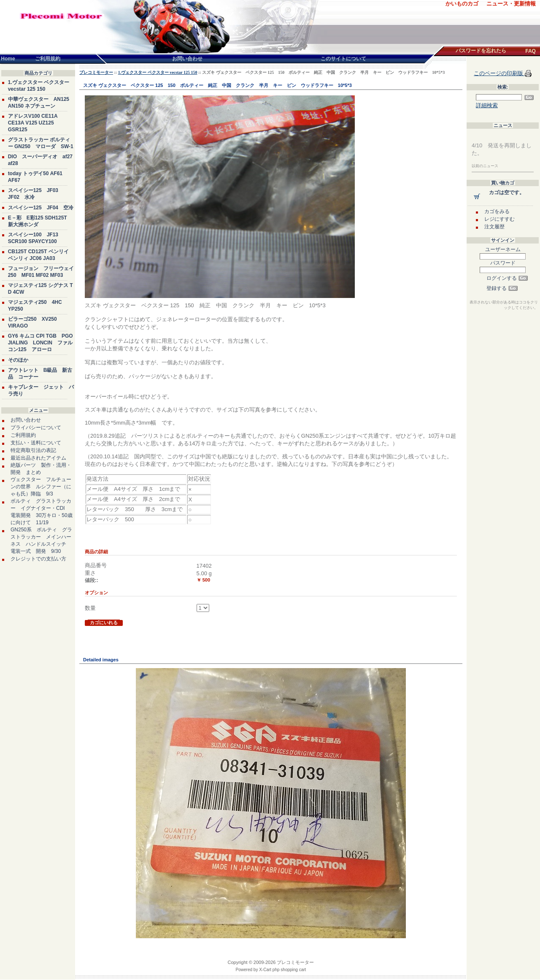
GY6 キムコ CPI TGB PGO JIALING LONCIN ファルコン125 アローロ (40, 343)
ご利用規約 (23, 435)
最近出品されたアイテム (38, 458)
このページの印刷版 (499, 73)
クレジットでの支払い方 (38, 559)
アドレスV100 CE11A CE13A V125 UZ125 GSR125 (33, 123)
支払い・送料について (36, 443)
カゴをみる (497, 211)
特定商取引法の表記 (33, 450)
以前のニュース (485, 166)
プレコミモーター (96, 72)
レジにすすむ (499, 219)
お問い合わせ (26, 420)
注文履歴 (494, 227)
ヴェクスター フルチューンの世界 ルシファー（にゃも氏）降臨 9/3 (41, 487)
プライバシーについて (36, 428)
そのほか (18, 360)
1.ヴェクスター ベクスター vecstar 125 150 (158, 72)
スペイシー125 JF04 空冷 (41, 208)
